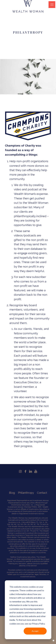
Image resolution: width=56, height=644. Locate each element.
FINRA (34, 507)
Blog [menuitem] (12, 493)
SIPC (40, 507)
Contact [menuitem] (42, 493)
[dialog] (28, 610)
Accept (35, 631)
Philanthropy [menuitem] (26, 493)
